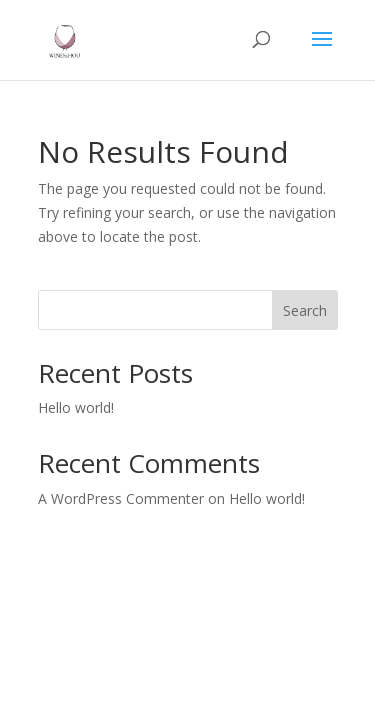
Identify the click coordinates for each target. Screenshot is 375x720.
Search (305, 310)
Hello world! (76, 407)
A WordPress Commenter (121, 498)
